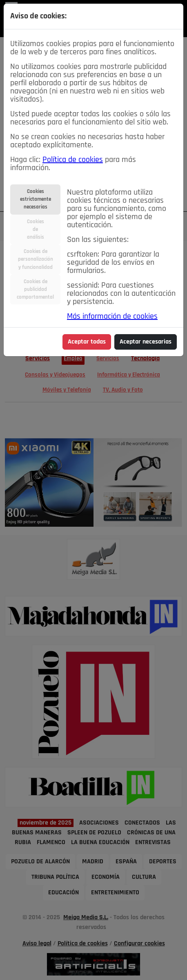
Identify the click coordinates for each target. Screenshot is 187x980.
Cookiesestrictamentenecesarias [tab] (36, 199)
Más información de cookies (112, 317)
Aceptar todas (87, 342)
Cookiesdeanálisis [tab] (36, 229)
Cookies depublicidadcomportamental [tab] (35, 289)
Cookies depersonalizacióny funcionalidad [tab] (36, 259)
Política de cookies (73, 160)
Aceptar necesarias (146, 342)
